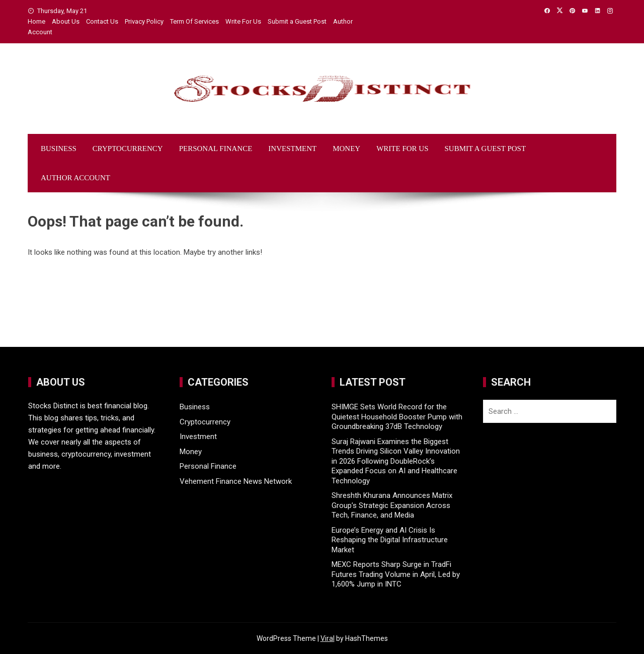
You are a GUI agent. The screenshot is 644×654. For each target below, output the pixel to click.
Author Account (75, 178)
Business (59, 149)
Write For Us (243, 21)
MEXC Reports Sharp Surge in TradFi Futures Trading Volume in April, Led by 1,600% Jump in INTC (396, 574)
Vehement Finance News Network (236, 481)
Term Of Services (194, 21)
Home (36, 21)
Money (346, 149)
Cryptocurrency (128, 149)
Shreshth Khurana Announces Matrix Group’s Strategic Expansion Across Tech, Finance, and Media (392, 505)
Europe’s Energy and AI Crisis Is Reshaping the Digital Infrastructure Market (390, 540)
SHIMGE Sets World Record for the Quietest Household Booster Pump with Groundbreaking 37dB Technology (397, 417)
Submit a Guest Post (297, 21)
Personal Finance (216, 149)
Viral (328, 638)
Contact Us (102, 21)
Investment (292, 149)
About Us (66, 21)
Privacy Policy (144, 21)
